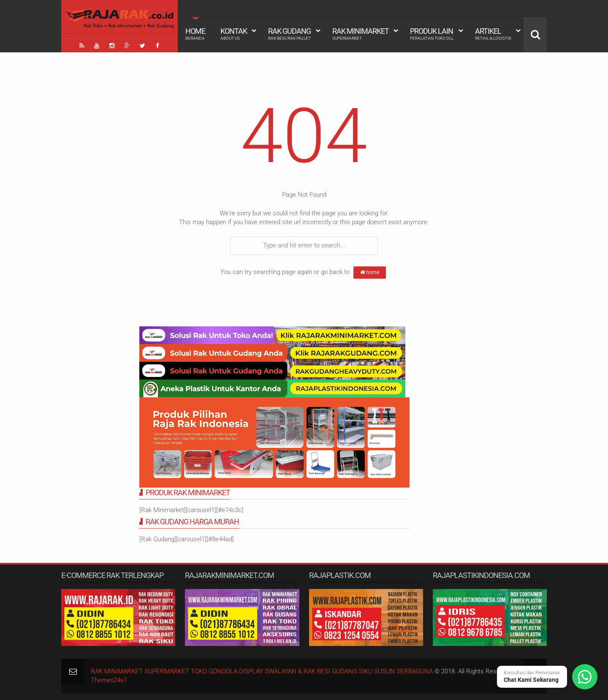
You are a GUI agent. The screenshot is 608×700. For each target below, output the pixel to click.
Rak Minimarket (361, 34)
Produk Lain (432, 34)
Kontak (234, 34)
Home (195, 34)
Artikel (493, 34)
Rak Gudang (289, 34)
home (370, 272)
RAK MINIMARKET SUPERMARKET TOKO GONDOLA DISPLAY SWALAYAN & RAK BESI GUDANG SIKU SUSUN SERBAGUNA (262, 671)
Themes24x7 (109, 680)
